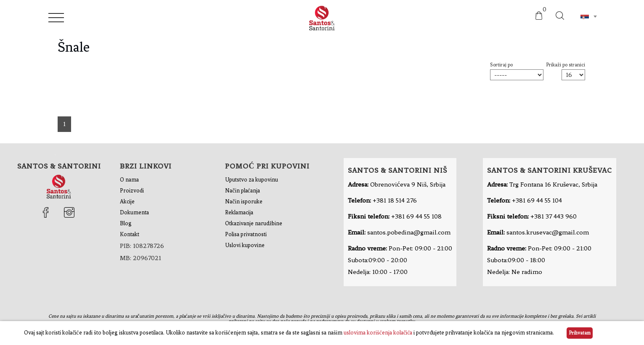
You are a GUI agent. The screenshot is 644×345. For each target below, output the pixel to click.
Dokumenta (134, 212)
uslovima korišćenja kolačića (378, 333)
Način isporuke (244, 201)
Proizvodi (132, 191)
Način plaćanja (242, 191)
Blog (126, 223)
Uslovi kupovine (245, 245)
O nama (129, 180)
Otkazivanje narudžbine (254, 223)
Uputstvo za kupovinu (252, 180)
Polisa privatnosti (246, 234)
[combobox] (588, 16)
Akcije (127, 201)
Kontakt (130, 234)
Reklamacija (239, 212)
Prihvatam (580, 333)
